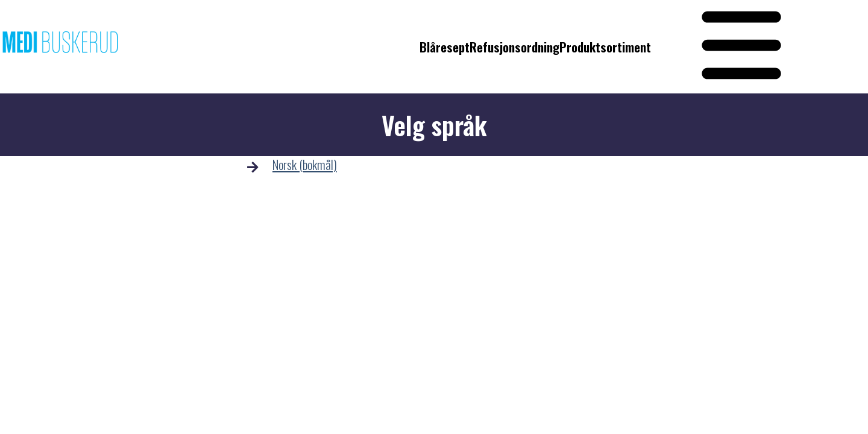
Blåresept (445, 47)
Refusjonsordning (514, 47)
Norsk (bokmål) (305, 164)
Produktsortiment (605, 47)
